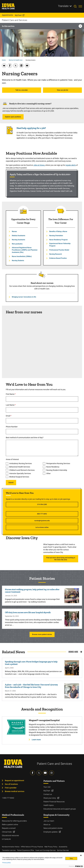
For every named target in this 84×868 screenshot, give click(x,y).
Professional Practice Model (59, 250)
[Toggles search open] (76, 6)
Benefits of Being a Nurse (58, 231)
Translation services (9, 850)
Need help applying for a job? (31, 128)
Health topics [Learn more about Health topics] (49, 805)
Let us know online (42, 527)
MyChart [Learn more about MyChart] (47, 791)
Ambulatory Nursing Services (21, 463)
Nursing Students (18, 261)
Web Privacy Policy (51, 847)
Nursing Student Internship (57, 470)
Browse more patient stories (42, 634)
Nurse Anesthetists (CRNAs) (22, 256)
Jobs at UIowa (39, 165)
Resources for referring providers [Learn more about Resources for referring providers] (14, 821)
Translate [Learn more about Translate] (63, 6)
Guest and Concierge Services (46, 850)
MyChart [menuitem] (18, 15)
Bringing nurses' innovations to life (24, 297)
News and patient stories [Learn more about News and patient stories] (53, 828)
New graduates (17, 244)
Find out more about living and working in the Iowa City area (61, 559)
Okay (71, 858)
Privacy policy (6, 863)
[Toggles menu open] (80, 6)
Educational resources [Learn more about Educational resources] (10, 835)
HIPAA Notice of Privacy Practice (32, 847)
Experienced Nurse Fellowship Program (60, 245)
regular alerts (71, 165)
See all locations (11, 784)
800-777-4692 (42, 514)
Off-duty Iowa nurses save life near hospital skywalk (28, 612)
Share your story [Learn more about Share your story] (50, 798)
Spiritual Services (63, 850)
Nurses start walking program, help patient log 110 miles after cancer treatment (32, 591)
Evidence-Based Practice (58, 258)
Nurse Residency (53, 467)
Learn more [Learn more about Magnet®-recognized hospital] (36, 740)
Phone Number (12, 427)
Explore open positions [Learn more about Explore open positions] (13, 117)
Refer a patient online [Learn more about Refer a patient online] (10, 825)
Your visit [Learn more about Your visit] (47, 787)
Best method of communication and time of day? (25, 438)
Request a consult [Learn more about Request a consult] (9, 828)
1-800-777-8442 (8, 798)
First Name (19, 394)
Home (4, 60)
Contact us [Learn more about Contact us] (48, 794)
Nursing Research (56, 254)
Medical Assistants (19, 236)
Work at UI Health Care (16, 60)
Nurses (14, 231)
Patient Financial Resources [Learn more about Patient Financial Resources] (54, 802)
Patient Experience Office (26, 850)
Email (17, 416)
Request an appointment (14, 780)
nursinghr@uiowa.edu (42, 521)
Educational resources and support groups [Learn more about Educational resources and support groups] (60, 809)
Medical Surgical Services (19, 477)
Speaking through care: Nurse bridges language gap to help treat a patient (31, 663)
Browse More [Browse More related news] (73, 652)
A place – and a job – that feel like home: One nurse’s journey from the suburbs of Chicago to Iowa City (31, 686)
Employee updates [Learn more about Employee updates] (51, 832)
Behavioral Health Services (20, 467)
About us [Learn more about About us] (47, 825)
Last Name (19, 405)
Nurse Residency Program (58, 240)
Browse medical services (15, 791)
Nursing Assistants (18, 240)
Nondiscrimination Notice (11, 847)
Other (48, 473)
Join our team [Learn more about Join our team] (49, 821)
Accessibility (63, 847)
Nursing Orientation (56, 236)
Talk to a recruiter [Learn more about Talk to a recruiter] (22, 90)
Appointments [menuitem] (7, 15)
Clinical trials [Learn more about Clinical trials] (7, 832)
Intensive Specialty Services (20, 473)
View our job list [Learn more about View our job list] (62, 90)
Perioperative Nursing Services (58, 463)
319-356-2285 (42, 504)
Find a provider (11, 788)
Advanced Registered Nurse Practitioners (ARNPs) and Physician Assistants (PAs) (25, 250)
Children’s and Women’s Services (22, 470)
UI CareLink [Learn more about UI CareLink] (6, 839)
